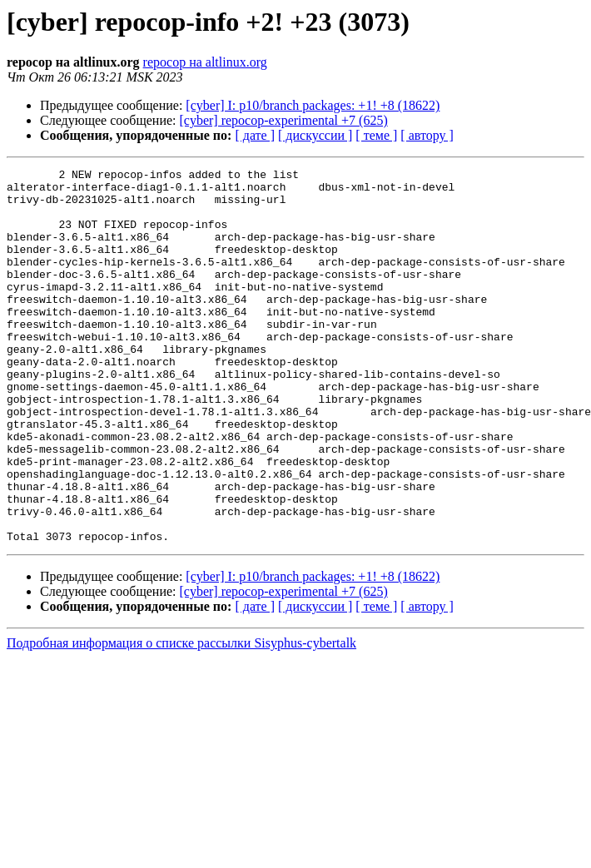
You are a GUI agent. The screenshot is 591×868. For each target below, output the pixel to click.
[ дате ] (255, 135)
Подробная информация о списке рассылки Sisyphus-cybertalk (181, 718)
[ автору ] (427, 135)
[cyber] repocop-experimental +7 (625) (284, 120)
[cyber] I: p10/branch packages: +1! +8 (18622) (313, 105)
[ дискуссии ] (315, 135)
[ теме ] (376, 135)
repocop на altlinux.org (205, 62)
